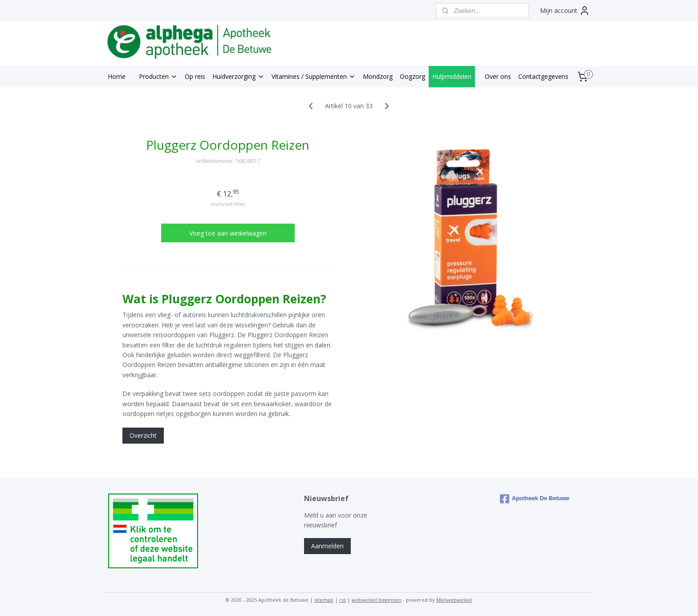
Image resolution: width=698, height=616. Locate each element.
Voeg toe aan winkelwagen (228, 233)
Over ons (498, 76)
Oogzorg (412, 76)
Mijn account (565, 11)
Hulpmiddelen (452, 76)
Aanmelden (327, 546)
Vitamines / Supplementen (314, 76)
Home (117, 76)
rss (343, 600)
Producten (158, 76)
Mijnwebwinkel (454, 600)
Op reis (195, 76)
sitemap (324, 600)
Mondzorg (378, 76)
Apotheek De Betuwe (535, 499)
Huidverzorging (238, 76)
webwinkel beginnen (377, 600)
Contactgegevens (543, 76)
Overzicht (143, 435)
